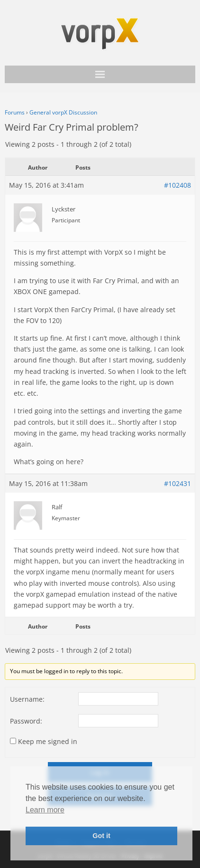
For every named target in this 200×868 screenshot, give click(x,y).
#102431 (177, 483)
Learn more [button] (45, 810)
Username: (27, 699)
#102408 (177, 185)
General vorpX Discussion (63, 112)
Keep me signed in (48, 741)
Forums (15, 112)
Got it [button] (101, 836)
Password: (26, 721)
